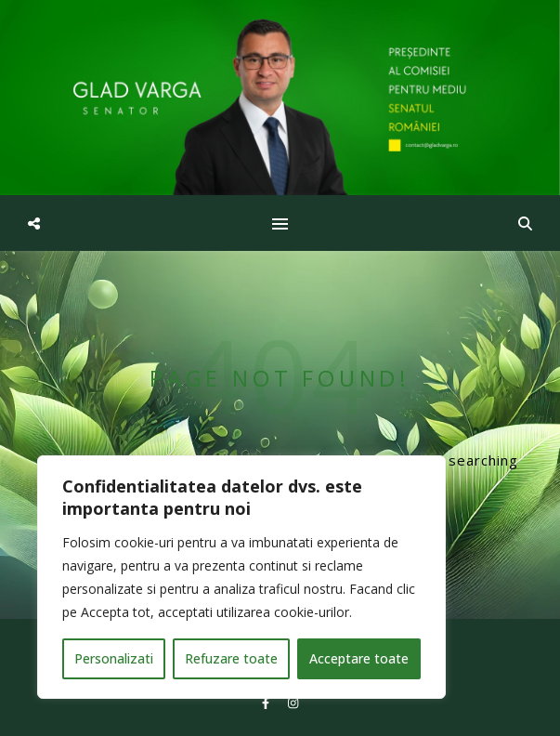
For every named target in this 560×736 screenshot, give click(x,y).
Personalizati (114, 658)
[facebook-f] (267, 703)
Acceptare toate (359, 658)
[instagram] (293, 703)
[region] (241, 577)
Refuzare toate (231, 658)
